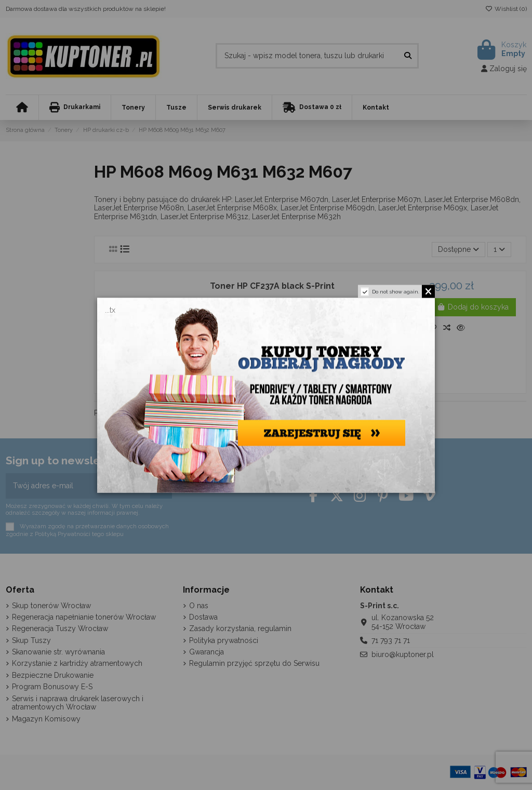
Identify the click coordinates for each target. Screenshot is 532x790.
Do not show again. (396, 291)
